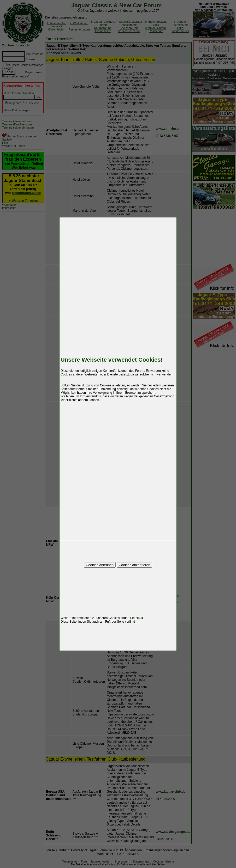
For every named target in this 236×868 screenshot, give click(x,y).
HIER (139, 618)
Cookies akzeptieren (135, 565)
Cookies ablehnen (100, 565)
